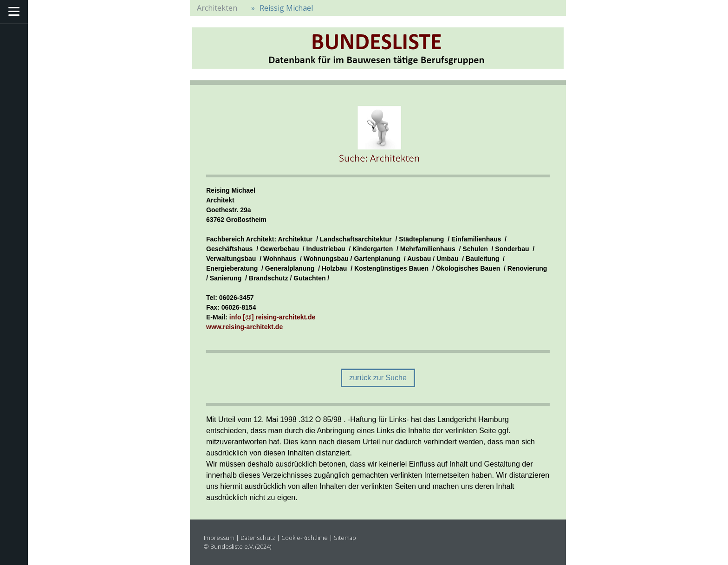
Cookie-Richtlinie (305, 538)
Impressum (219, 538)
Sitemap (345, 538)
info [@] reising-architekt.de (273, 317)
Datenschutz (258, 538)
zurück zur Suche (378, 378)
